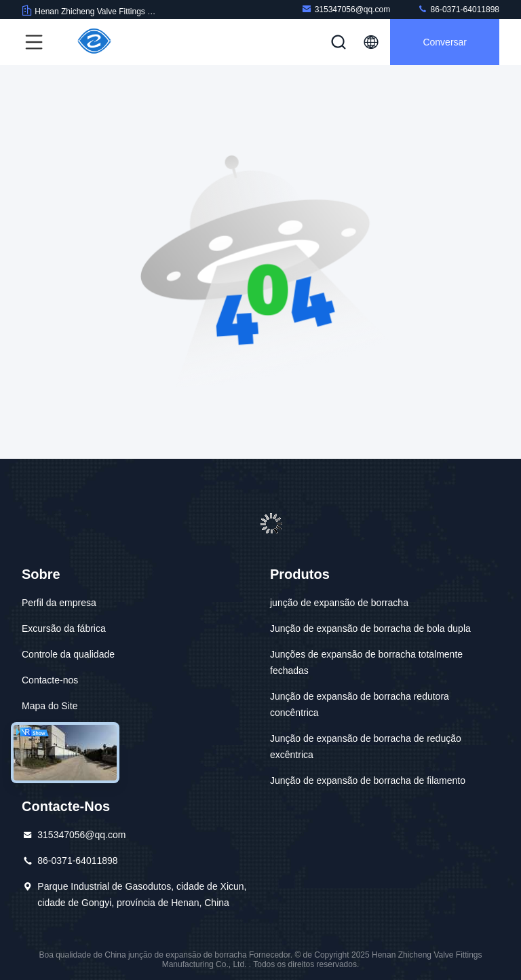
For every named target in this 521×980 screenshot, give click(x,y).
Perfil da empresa (59, 603)
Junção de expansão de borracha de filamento (368, 780)
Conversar (445, 42)
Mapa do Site (50, 706)
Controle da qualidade (68, 654)
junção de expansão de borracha (339, 603)
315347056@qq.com (346, 9)
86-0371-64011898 (458, 9)
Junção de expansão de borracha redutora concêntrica (360, 704)
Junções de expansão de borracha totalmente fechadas (366, 662)
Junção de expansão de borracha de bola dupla (370, 628)
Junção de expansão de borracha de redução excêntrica (366, 747)
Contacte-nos (50, 680)
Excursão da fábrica (64, 628)
